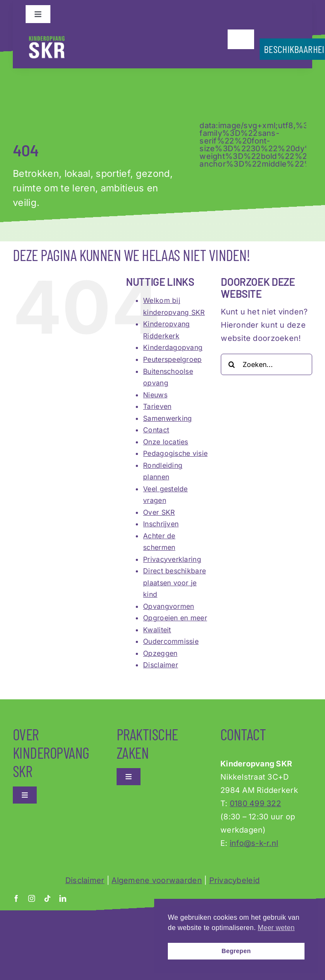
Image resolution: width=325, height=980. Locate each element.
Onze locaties (166, 442)
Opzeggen (160, 653)
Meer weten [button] (276, 928)
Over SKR (159, 512)
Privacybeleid (235, 880)
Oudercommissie (171, 641)
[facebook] (16, 898)
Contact (156, 430)
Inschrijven (161, 524)
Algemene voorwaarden (157, 880)
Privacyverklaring (172, 559)
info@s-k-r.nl (254, 843)
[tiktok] (47, 898)
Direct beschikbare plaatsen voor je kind (174, 582)
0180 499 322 (255, 803)
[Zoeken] (231, 364)
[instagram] (32, 898)
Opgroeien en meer (175, 618)
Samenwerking (167, 418)
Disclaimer (161, 665)
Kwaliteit (157, 630)
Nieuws (155, 395)
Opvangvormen (168, 606)
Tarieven (157, 406)
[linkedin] (63, 898)
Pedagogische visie (175, 453)
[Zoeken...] (266, 364)
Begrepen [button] (236, 951)
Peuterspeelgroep (172, 359)
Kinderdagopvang (173, 347)
